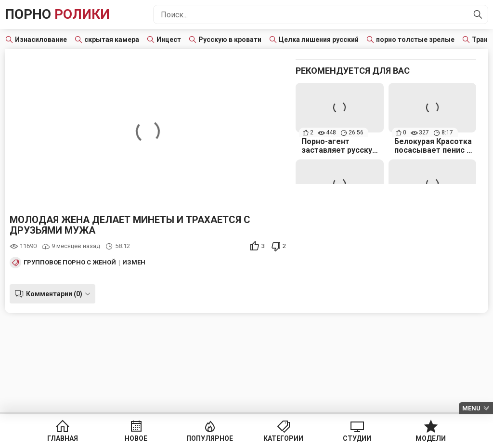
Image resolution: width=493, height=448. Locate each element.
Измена (136, 263)
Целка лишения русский (319, 40)
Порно (57, 14)
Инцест (169, 40)
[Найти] (478, 14)
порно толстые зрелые (415, 40)
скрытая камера (112, 40)
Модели (431, 438)
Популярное (210, 438)
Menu (471, 408)
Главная (63, 438)
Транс (482, 40)
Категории (283, 438)
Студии (357, 438)
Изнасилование (41, 40)
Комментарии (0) (54, 294)
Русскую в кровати (230, 40)
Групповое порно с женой (70, 263)
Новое (136, 438)
